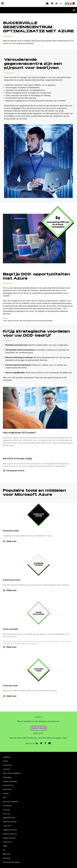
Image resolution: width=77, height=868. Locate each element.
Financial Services (10, 822)
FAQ (4, 798)
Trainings (6, 810)
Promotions (7, 806)
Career (6, 761)
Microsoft (7, 854)
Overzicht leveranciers (12, 862)
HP (4, 850)
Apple (5, 846)
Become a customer (10, 802)
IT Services (7, 826)
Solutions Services (10, 834)
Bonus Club (7, 789)
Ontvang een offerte (15, 471)
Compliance (7, 765)
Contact (6, 793)
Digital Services (9, 818)
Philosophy (7, 777)
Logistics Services (10, 830)
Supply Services (9, 838)
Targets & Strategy (10, 781)
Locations (7, 769)
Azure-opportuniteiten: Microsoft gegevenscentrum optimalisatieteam (28, 321)
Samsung (6, 858)
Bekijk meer (12, 541)
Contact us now (38, 728)
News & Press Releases (12, 773)
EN (61, 3)
